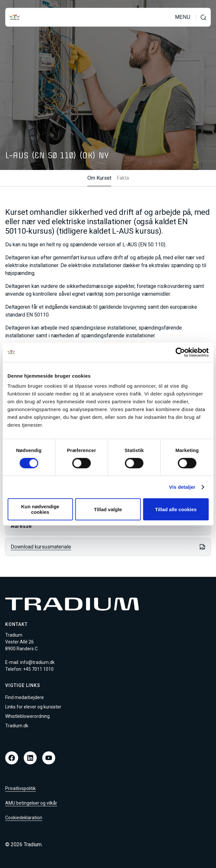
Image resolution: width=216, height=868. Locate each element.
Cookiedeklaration (24, 818)
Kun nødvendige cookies (40, 509)
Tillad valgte (108, 509)
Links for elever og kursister (33, 707)
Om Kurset (99, 178)
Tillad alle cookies (176, 509)
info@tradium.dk (37, 662)
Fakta (123, 178)
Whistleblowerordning (27, 716)
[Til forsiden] (15, 17)
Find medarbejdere (25, 697)
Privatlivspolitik (20, 788)
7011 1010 (43, 669)
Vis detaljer (182, 487)
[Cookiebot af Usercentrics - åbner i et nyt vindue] (180, 352)
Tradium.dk (17, 726)
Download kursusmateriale (41, 547)
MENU (183, 17)
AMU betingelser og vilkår (31, 803)
